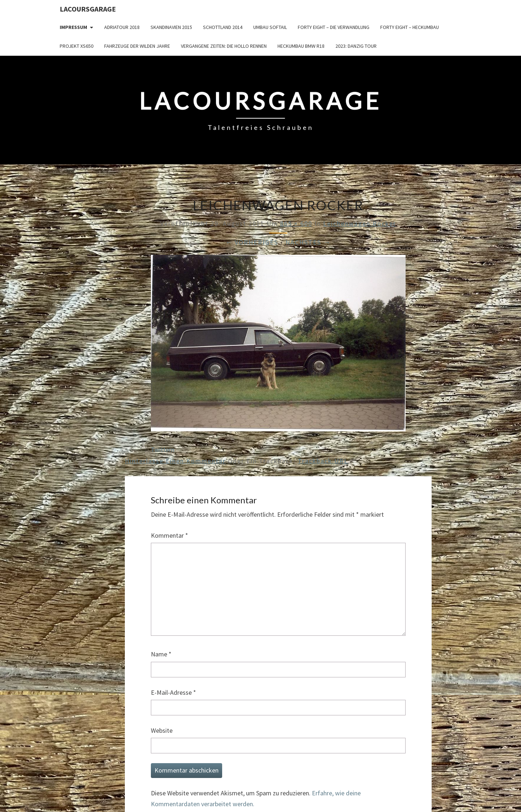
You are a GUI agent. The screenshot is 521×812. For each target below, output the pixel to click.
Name (161, 654)
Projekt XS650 (77, 46)
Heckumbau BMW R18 (301, 46)
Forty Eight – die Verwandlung (334, 27)
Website (162, 730)
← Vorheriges (252, 242)
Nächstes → (308, 242)
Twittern (163, 450)
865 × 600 (296, 223)
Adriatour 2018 (122, 27)
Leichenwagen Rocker (360, 223)
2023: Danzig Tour (356, 46)
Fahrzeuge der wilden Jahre (137, 46)
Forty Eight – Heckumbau (410, 27)
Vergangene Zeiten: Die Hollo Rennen (224, 46)
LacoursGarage (88, 9)
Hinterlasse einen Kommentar (175, 461)
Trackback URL (323, 461)
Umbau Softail (270, 27)
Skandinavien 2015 (171, 27)
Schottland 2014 (223, 27)
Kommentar (170, 535)
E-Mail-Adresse (173, 692)
